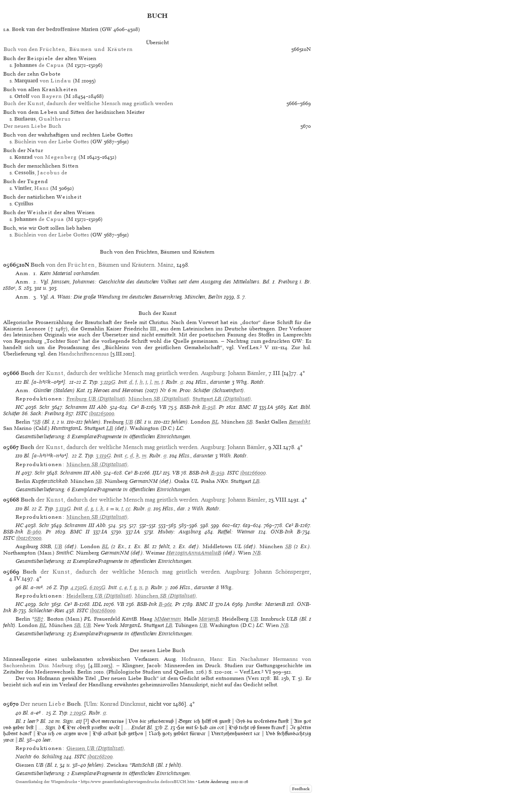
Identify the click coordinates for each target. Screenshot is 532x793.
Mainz (166, 265)
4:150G (79, 587)
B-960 (34, 532)
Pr (222, 407)
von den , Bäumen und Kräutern (93, 265)
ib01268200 (100, 757)
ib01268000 (103, 610)
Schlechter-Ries (47, 610)
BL (215, 422)
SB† (39, 619)
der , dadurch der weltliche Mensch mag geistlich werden (109, 373)
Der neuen (51, 704)
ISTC (82, 413)
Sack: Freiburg (47, 413)
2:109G (78, 713)
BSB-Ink (190, 407)
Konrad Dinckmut (123, 704)
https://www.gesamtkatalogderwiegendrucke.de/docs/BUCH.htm (138, 782)
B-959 (218, 473)
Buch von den (68, 49)
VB (163, 407)
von (43, 81)
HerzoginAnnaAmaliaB (194, 553)
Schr (45, 407)
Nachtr (24, 757)
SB (37, 422)
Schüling (52, 757)
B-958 (209, 407)
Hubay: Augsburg (179, 532)
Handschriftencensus (84, 354)
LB (110, 428)
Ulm (91, 704)
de (39, 65)
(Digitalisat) (96, 399)
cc (128, 509)
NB (257, 553)
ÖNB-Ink (282, 532)
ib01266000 (253, 473)
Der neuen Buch (32, 126)
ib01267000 (29, 538)
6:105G (97, 587)
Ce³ (135, 407)
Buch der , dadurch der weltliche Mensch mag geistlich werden (88, 103)
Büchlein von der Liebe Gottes (52, 142)
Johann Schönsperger (282, 572)
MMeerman (168, 619)
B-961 (165, 604)
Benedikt (299, 422)
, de (41, 173)
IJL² (157, 473)
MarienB (209, 619)
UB (129, 422)
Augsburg (213, 373)
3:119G (108, 382)
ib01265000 (102, 413)
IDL (97, 604)
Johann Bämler (247, 373)
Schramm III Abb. (87, 407)
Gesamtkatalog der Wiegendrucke (46, 782)
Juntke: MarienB (266, 604)
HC (19, 407)
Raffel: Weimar (236, 532)
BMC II (248, 407)
